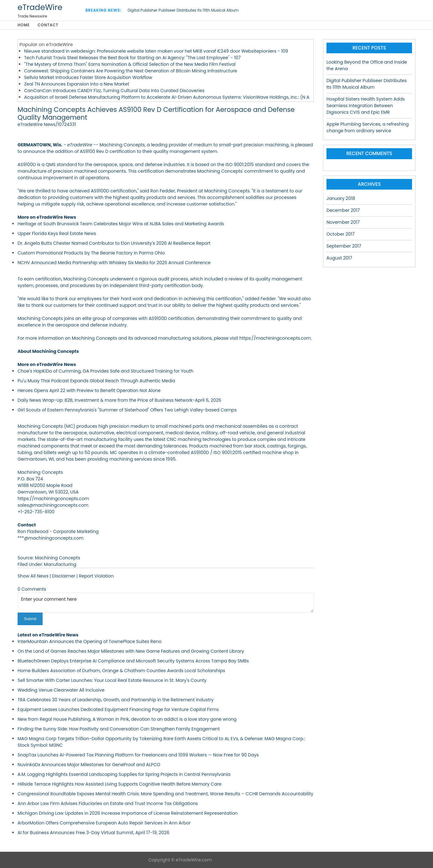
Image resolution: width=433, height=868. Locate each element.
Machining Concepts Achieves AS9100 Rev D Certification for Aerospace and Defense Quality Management (156, 114)
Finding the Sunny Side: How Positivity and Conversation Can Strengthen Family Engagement (119, 729)
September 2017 (344, 246)
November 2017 (343, 222)
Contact (49, 25)
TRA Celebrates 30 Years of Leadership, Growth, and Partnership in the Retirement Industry (116, 700)
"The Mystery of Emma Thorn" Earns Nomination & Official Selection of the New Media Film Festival (130, 65)
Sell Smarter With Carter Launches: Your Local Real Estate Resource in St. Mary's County (112, 680)
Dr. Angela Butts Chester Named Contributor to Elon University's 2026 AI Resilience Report (114, 243)
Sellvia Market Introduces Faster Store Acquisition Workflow (88, 78)
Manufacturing (60, 565)
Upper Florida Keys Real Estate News (57, 234)
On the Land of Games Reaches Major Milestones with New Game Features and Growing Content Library (131, 651)
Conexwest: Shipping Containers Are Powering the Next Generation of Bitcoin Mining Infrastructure (131, 71)
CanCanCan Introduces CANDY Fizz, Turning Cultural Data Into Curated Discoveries (114, 91)
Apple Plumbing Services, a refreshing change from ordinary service (368, 128)
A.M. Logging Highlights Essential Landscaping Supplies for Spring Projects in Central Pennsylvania (124, 774)
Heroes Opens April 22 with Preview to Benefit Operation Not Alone (89, 391)
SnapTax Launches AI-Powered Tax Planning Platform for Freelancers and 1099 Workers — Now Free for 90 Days (138, 755)
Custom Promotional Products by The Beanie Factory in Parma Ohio (91, 253)
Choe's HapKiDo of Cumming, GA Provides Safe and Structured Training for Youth (105, 371)
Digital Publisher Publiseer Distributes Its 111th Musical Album (183, 10)
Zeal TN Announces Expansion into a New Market (77, 84)
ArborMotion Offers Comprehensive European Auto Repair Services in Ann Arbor (104, 823)
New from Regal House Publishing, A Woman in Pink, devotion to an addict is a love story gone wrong (127, 719)
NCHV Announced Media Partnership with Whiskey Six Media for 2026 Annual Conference (114, 263)
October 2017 (341, 234)
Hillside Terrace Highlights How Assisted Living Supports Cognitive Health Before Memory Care (120, 784)
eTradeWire (40, 7)
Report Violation (96, 576)
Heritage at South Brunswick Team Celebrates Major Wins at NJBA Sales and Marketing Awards (121, 224)
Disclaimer (64, 576)
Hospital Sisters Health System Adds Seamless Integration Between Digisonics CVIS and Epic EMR (366, 106)
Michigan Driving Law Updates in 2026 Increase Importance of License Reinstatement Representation (128, 813)
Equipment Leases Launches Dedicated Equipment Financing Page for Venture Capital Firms (118, 709)
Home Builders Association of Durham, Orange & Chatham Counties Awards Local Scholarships (121, 671)
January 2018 (341, 199)
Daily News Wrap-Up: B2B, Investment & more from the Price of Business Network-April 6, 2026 (119, 400)
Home (24, 25)
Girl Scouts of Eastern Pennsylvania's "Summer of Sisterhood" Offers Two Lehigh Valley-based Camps (127, 410)
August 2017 (339, 258)
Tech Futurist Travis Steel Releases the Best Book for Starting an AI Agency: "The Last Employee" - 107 (132, 58)
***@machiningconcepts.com (51, 538)
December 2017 (343, 211)
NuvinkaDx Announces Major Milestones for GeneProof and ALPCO (89, 765)
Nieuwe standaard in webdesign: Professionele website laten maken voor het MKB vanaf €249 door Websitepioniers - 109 (156, 51)
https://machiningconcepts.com (275, 338)
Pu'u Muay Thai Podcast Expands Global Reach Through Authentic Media (96, 381)
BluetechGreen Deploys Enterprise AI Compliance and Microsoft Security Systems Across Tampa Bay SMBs (133, 661)
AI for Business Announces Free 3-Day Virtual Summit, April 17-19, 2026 (93, 833)
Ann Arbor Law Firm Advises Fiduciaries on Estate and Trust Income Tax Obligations (108, 803)
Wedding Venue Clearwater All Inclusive (61, 690)
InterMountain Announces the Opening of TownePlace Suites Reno (89, 641)
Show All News (33, 576)
